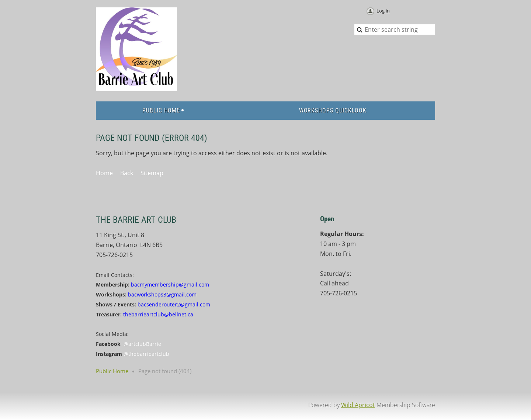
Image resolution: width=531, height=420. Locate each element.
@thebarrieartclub (146, 354)
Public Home (112, 371)
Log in (383, 11)
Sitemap (152, 173)
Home (104, 173)
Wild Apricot (358, 405)
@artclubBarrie (142, 344)
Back (127, 173)
